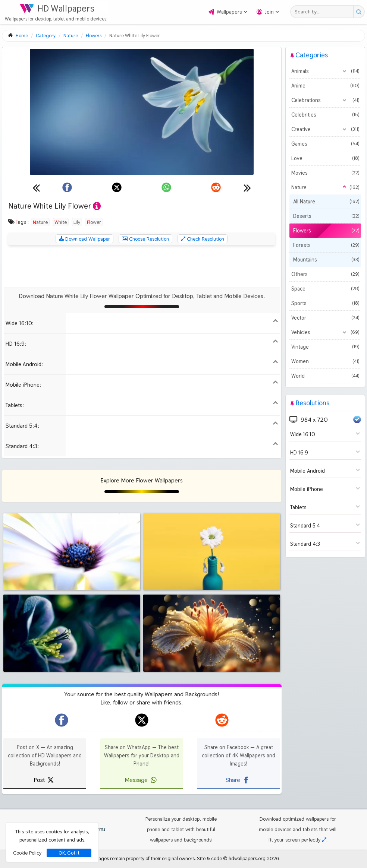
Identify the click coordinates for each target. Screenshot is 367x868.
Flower (94, 222)
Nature (40, 222)
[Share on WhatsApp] (166, 187)
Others (325, 274)
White (61, 222)
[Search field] (324, 12)
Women (325, 361)
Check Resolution (203, 239)
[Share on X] (117, 187)
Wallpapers (229, 12)
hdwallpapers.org (247, 858)
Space (325, 289)
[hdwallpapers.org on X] (142, 720)
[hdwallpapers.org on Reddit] (222, 720)
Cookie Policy (27, 853)
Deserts (326, 216)
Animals (325, 71)
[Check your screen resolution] (324, 840)
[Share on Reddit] (216, 187)
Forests (326, 245)
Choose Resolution (145, 239)
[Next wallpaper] (247, 187)
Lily (77, 222)
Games (325, 144)
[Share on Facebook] (67, 187)
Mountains (326, 260)
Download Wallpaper (84, 239)
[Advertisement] (142, 266)
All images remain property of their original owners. (141, 858)
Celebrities (325, 115)
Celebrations (325, 100)
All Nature (326, 202)
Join (269, 12)
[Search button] (359, 12)
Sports (325, 303)
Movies (325, 173)
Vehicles (325, 332)
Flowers (326, 231)
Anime (325, 86)
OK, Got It (69, 853)
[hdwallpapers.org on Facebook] (62, 720)
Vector (325, 318)
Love (325, 158)
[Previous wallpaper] (36, 187)
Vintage (325, 347)
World (325, 376)
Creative (325, 129)
